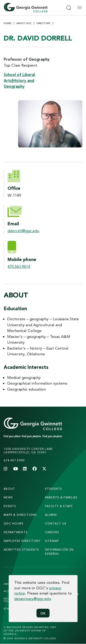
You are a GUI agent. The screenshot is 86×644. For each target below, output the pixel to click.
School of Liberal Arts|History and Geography (19, 80)
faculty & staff (59, 506)
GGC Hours (14, 523)
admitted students (21, 550)
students (54, 489)
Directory (43, 23)
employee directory (22, 541)
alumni (51, 515)
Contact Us (56, 523)
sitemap (52, 541)
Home (8, 23)
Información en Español (59, 552)
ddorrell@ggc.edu (23, 231)
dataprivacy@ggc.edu (33, 599)
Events (10, 506)
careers (52, 532)
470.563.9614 (19, 266)
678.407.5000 (14, 460)
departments (16, 532)
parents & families (61, 497)
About (9, 489)
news (8, 497)
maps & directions (20, 515)
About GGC (24, 23)
